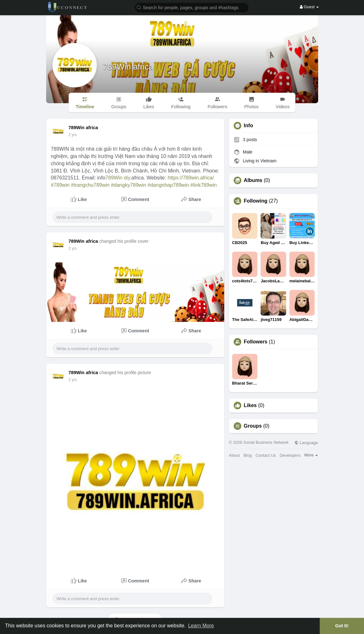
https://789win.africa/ (191, 178)
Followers (256, 342)
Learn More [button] (201, 626)
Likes (250, 405)
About (234, 455)
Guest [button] (309, 7)
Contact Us (266, 455)
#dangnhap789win (168, 185)
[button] (192, 7)
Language (306, 443)
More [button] (311, 455)
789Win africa (128, 67)
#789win (60, 185)
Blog (248, 455)
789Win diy (118, 178)
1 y (71, 135)
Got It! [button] (342, 626)
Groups (253, 426)
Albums (253, 180)
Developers (290, 455)
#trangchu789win (90, 185)
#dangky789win (129, 185)
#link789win (204, 185)
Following (256, 201)
